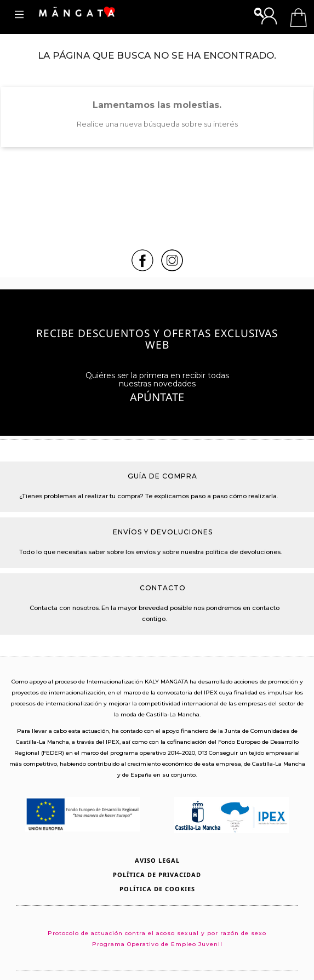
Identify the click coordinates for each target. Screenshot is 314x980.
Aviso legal (157, 860)
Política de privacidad (157, 874)
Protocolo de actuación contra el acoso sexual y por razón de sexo (157, 933)
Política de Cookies (157, 889)
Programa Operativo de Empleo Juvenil (157, 944)
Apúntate (157, 398)
